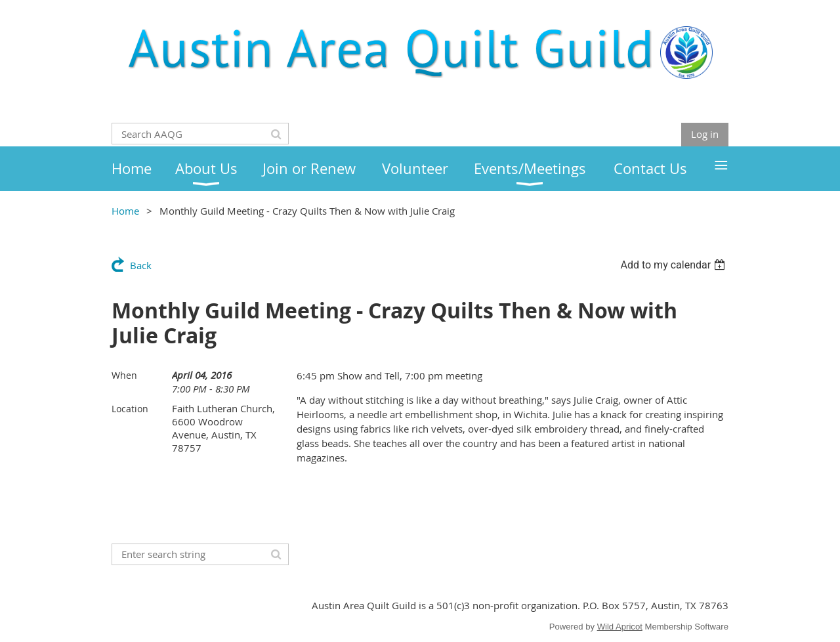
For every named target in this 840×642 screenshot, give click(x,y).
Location (130, 409)
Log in (705, 134)
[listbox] (674, 265)
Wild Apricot (620, 627)
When (124, 375)
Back (141, 265)
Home (125, 211)
